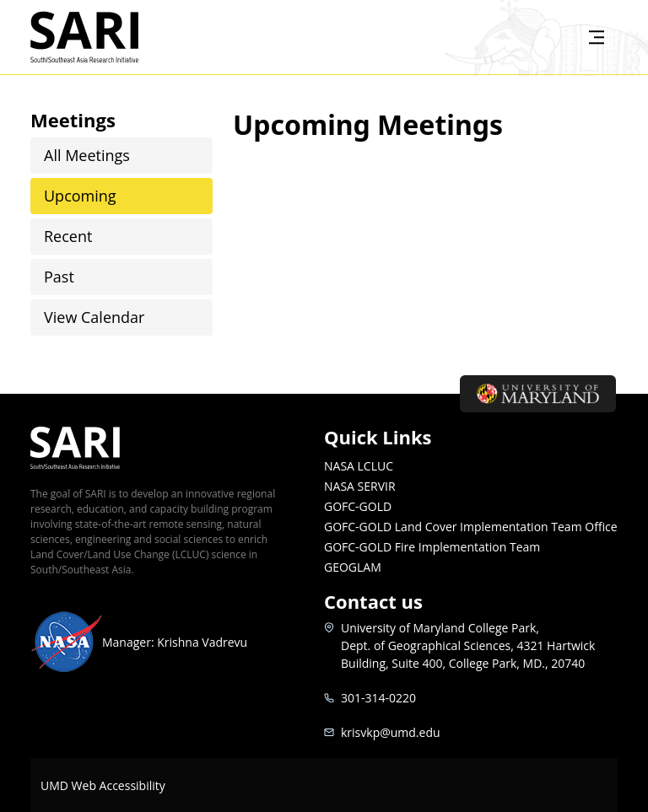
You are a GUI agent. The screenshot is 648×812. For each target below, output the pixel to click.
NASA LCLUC (359, 466)
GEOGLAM (353, 567)
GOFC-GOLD (358, 506)
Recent (68, 236)
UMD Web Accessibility (103, 785)
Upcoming (80, 196)
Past (59, 277)
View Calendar (94, 317)
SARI (104, 37)
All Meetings (87, 155)
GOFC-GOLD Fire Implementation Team (432, 547)
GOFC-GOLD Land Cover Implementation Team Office (471, 527)
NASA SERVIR (360, 486)
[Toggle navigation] (597, 37)
